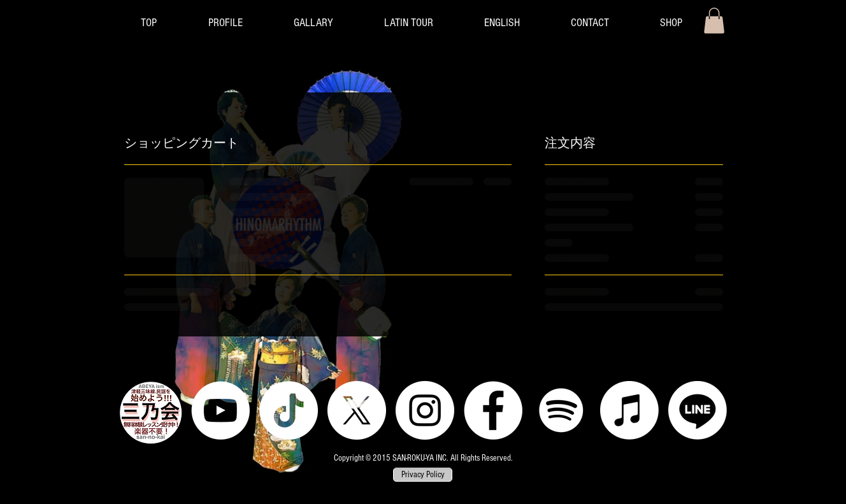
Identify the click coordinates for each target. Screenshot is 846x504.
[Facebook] (493, 410)
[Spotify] (561, 410)
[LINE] (698, 410)
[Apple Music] (629, 410)
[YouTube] (220, 410)
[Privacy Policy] (423, 475)
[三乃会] (151, 413)
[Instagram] (425, 410)
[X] (357, 410)
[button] (313, 23)
